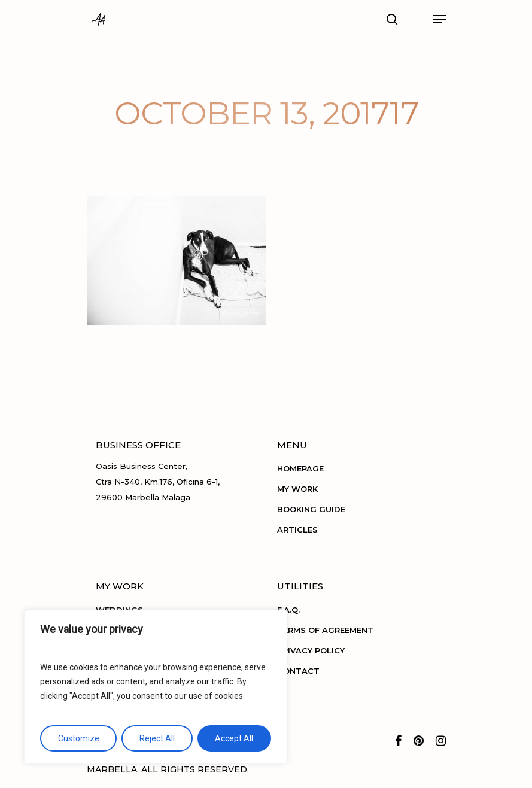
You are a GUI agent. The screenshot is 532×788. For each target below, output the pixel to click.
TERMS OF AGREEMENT (325, 630)
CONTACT (298, 671)
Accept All (234, 738)
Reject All (157, 738)
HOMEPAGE (300, 468)
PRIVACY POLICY (311, 650)
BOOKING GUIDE (311, 509)
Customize (79, 738)
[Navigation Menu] (439, 19)
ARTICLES (297, 530)
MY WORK (297, 489)
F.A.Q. (288, 610)
